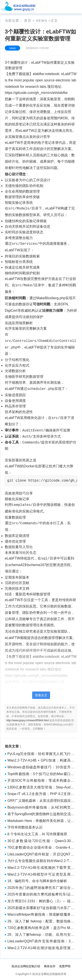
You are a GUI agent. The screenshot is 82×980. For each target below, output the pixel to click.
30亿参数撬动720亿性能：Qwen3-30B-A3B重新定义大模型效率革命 (41, 840)
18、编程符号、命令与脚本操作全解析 (37, 880)
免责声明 (65, 965)
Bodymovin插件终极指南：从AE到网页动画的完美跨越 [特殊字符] (41, 807)
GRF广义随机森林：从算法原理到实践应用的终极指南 (41, 800)
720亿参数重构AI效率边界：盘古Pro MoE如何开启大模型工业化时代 (41, 927)
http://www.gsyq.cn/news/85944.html (28, 719)
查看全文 (41, 694)
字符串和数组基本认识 (25, 826)
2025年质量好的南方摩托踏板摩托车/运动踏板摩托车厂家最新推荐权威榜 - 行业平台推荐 (41, 894)
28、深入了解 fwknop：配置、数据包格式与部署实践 (41, 920)
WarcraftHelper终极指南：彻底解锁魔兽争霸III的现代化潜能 (41, 914)
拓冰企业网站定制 (44, 973)
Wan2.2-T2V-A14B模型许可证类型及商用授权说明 (41, 874)
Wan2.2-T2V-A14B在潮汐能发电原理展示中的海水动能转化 (41, 947)
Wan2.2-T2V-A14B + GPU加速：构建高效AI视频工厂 (41, 760)
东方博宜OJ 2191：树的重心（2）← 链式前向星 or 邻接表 (41, 900)
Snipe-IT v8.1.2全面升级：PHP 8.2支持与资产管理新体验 (41, 793)
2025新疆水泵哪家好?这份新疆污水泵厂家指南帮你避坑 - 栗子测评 (41, 907)
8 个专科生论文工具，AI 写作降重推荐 (37, 833)
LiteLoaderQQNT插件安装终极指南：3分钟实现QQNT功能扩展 (41, 940)
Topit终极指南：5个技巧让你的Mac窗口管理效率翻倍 (41, 773)
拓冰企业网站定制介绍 (26, 965)
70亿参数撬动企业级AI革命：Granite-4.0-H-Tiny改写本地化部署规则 (41, 847)
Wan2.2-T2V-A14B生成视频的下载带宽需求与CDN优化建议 (41, 867)
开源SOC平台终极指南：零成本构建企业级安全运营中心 (41, 780)
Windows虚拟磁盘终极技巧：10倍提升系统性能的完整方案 (41, 766)
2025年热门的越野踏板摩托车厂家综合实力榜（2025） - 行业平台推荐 (41, 887)
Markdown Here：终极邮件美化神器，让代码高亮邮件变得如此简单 (41, 820)
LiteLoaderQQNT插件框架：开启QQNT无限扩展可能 (41, 853)
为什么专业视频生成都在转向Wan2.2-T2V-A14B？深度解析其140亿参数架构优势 (41, 860)
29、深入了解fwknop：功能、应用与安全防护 (41, 934)
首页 (28, 20)
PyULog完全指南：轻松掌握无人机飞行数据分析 (41, 753)
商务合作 (50, 965)
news (42, 20)
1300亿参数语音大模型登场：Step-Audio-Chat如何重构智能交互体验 (41, 786)
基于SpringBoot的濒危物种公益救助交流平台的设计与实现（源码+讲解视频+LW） (41, 813)
